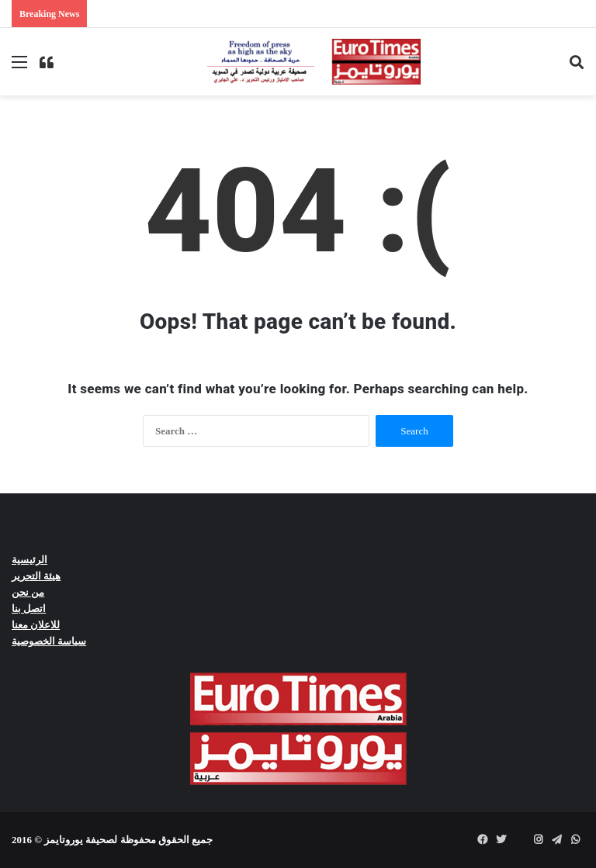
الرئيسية (29, 560)
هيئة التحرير (36, 576)
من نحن (28, 592)
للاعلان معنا (36, 625)
